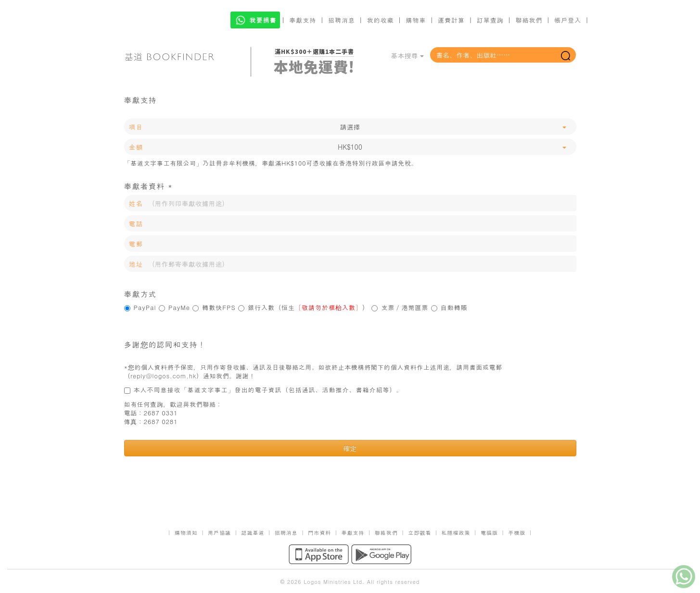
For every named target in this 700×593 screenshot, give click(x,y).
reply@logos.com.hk (163, 376)
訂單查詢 (490, 20)
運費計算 (451, 20)
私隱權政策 (456, 533)
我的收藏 (381, 20)
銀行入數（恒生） (304, 308)
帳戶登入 (568, 20)
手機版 (517, 533)
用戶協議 (219, 533)
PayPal (140, 308)
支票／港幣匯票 (400, 308)
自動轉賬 (449, 308)
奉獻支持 (303, 20)
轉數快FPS (214, 308)
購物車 (416, 20)
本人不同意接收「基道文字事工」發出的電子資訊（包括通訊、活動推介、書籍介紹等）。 (264, 390)
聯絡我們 (529, 20)
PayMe (174, 308)
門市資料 (319, 533)
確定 (350, 448)
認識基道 (253, 533)
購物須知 (186, 533)
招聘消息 (342, 20)
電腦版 (489, 533)
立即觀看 (420, 533)
